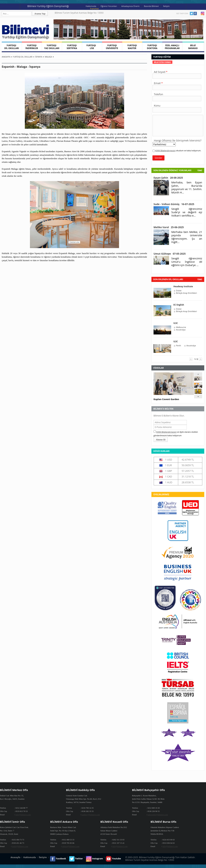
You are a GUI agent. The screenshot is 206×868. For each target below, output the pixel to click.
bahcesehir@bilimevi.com (158, 815)
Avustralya (181, 330)
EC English (179, 305)
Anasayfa (6, 57)
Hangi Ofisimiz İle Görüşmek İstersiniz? (178, 140)
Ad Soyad (160, 72)
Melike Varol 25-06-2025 (169, 227)
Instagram (203, 13)
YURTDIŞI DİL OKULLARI (12, 47)
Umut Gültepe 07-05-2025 (170, 254)
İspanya (39, 57)
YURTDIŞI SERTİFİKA (72, 47)
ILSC (176, 323)
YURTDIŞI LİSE (92, 47)
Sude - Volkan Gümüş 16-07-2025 (174, 204)
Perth (179, 346)
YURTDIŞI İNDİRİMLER (32, 47)
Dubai (179, 291)
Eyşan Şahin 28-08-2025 (168, 178)
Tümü (200, 170)
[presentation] (162, 62)
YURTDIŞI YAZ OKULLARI (52, 47)
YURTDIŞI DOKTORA (152, 47)
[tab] (162, 62)
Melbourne (181, 327)
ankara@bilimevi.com (71, 846)
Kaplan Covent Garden (166, 399)
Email (157, 83)
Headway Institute (183, 286)
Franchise (94, 9)
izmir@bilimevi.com (20, 846)
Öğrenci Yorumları (109, 6)
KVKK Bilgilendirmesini (165, 150)
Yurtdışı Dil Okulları (23, 57)
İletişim (166, 6)
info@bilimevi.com (23, 815)
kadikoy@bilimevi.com (91, 815)
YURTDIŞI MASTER (132, 47)
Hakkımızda (91, 6)
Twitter (191, 13)
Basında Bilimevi (151, 6)
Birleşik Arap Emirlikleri (186, 293)
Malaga (48, 57)
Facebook (195, 13)
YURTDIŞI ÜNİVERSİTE (112, 47)
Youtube (199, 13)
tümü (200, 279)
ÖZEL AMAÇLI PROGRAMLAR (172, 47)
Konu (157, 105)
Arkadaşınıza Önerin (130, 6)
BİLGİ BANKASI (193, 47)
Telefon (158, 94)
